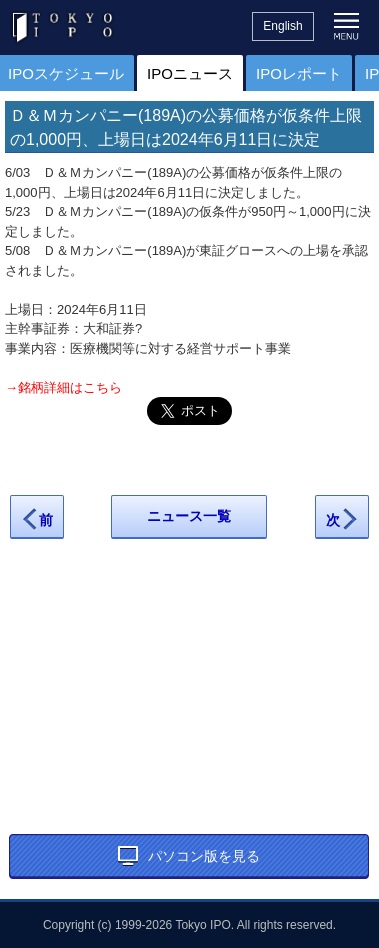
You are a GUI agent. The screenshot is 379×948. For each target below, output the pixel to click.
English (282, 26)
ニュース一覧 (189, 516)
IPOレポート (299, 73)
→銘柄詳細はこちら (63, 387)
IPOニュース (190, 73)
